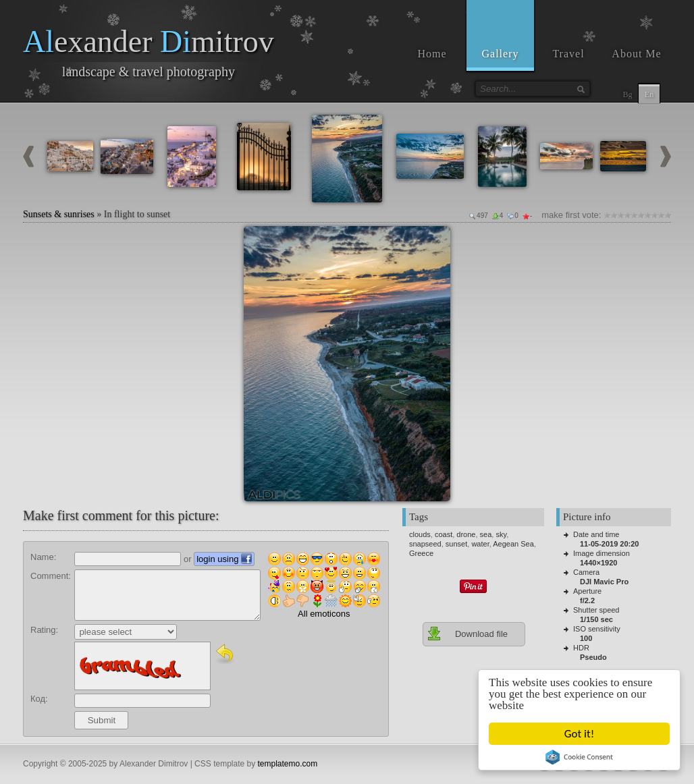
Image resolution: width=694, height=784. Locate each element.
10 (668, 215)
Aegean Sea (513, 544)
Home (432, 54)
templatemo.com (288, 764)
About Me (636, 54)
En (649, 94)
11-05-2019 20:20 (609, 544)
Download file (467, 634)
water (480, 544)
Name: (43, 557)
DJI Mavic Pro (604, 582)
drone (466, 534)
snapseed (425, 544)
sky (501, 534)
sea (486, 534)
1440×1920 (598, 563)
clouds (420, 534)
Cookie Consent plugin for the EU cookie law (579, 757)
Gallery (501, 54)
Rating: (44, 630)
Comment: (51, 576)
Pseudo (593, 657)
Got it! (579, 734)
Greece (421, 553)
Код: (39, 699)
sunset (456, 544)
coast (444, 534)
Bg (627, 94)
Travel (568, 54)
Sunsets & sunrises (59, 214)
